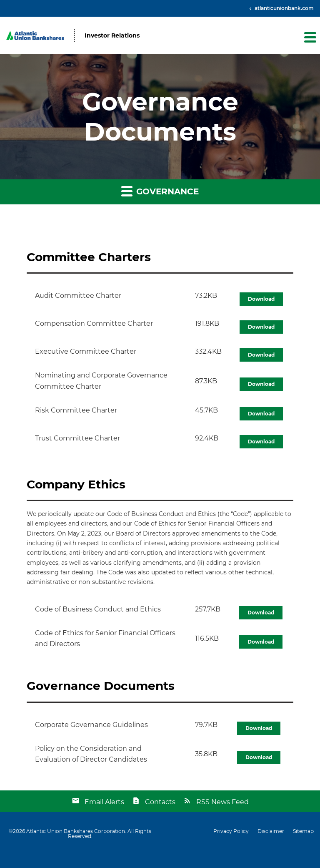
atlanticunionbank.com (284, 8)
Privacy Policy (231, 831)
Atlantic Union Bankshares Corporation (76, 831)
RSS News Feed (222, 802)
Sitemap (303, 831)
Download (261, 299)
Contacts (160, 802)
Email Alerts (104, 802)
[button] (310, 37)
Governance (160, 191)
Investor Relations (112, 36)
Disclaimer (271, 831)
